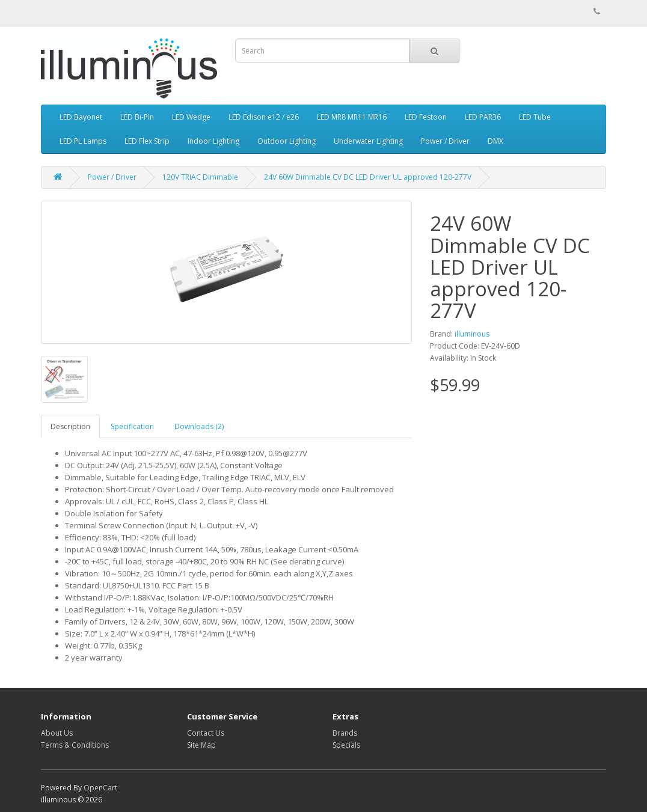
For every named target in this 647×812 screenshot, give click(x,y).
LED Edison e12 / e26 (264, 117)
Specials (346, 745)
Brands (345, 733)
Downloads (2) (199, 426)
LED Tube (535, 117)
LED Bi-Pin (137, 117)
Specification (132, 426)
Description (70, 426)
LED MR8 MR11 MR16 (352, 117)
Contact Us (206, 733)
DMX (495, 141)
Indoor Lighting (213, 141)
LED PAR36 (483, 117)
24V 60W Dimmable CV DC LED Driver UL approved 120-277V (368, 177)
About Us (57, 733)
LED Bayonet (81, 117)
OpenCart (100, 788)
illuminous (472, 334)
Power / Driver (445, 141)
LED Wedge (191, 117)
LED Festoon (426, 117)
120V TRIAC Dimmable (200, 177)
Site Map (201, 745)
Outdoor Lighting (287, 141)
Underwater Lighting (368, 141)
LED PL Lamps (83, 141)
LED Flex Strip (147, 141)
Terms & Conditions (75, 745)
